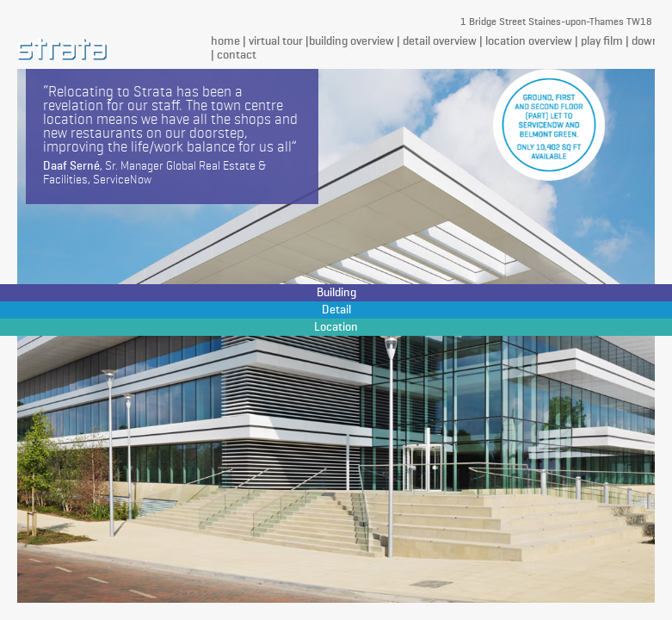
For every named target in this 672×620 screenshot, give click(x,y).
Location (336, 327)
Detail (336, 310)
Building (336, 293)
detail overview (440, 41)
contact (237, 55)
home (225, 41)
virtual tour (276, 41)
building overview (351, 41)
